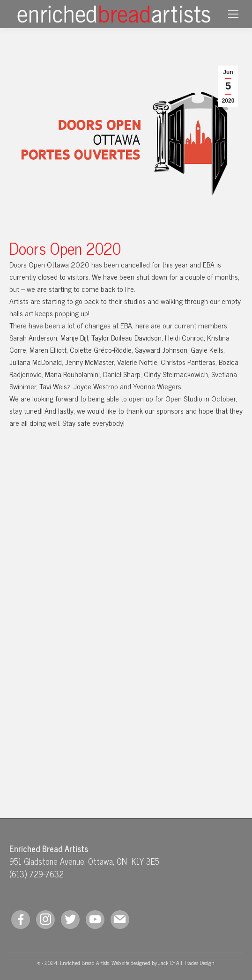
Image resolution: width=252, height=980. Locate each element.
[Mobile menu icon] (233, 14)
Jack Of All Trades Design (186, 963)
